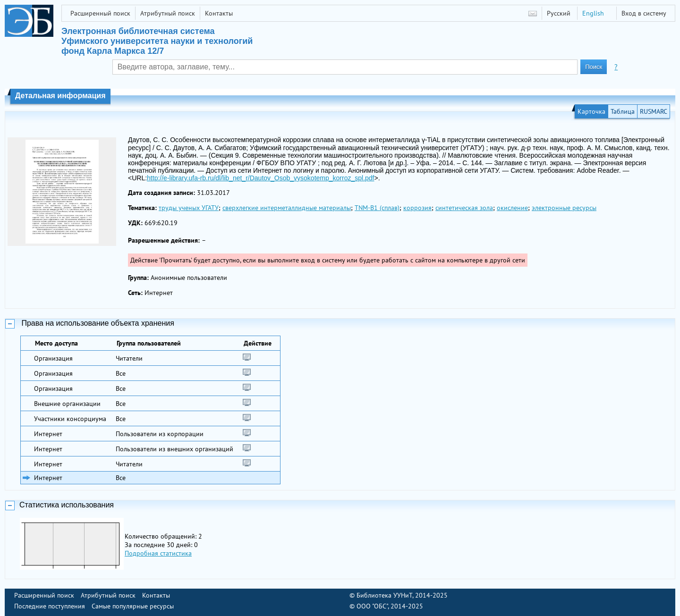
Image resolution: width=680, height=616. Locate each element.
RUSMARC (654, 111)
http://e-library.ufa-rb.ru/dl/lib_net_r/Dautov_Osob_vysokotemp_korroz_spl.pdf (260, 178)
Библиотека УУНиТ (384, 595)
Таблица (623, 111)
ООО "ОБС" (372, 606)
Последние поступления (50, 606)
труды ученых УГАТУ (189, 208)
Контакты (219, 13)
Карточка (591, 111)
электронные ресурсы (564, 208)
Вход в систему (644, 13)
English (593, 13)
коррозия (417, 208)
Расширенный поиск (100, 13)
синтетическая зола (464, 208)
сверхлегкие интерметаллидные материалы (287, 208)
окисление (512, 208)
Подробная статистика (158, 553)
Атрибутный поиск (168, 13)
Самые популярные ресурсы (133, 606)
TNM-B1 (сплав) (377, 208)
